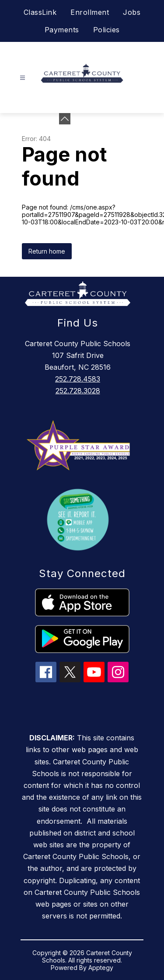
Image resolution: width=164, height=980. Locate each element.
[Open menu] (23, 78)
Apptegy (101, 968)
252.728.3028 (78, 391)
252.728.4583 (78, 379)
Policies (106, 30)
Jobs (132, 12)
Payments (62, 30)
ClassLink (40, 12)
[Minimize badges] (65, 119)
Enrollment (90, 12)
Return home (47, 251)
